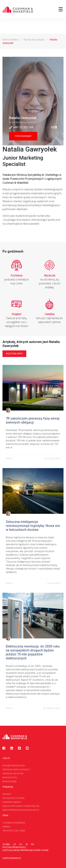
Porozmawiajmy (23, 136)
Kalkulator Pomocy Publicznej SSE (21, 806)
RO (33, 844)
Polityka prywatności (14, 847)
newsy (9, 459)
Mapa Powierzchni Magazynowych (21, 810)
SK (27, 844)
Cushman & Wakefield (14, 823)
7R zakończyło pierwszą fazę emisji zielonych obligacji (33, 420)
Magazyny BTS (10, 777)
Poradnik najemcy (12, 802)
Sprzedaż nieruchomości (16, 770)
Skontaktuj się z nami (14, 831)
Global (6, 844)
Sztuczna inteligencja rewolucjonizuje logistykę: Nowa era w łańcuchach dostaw (33, 526)
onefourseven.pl (12, 858)
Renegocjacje (10, 781)
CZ (15, 844)
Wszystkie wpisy (14, 354)
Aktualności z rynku (14, 798)
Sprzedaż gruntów (13, 774)
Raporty (7, 794)
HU (21, 844)
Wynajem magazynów (14, 766)
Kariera (6, 827)
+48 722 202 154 (21, 127)
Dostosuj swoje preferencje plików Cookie (25, 850)
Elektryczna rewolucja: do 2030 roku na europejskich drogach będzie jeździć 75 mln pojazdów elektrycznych (33, 652)
